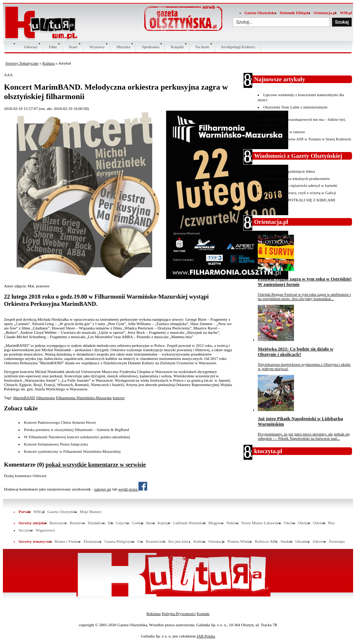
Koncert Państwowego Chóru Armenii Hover (60, 422)
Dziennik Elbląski (295, 13)
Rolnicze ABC (266, 541)
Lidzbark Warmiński (189, 523)
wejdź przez (133, 489)
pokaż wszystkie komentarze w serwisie (96, 465)
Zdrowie (319, 541)
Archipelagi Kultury (238, 47)
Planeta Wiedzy (240, 541)
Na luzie (202, 47)
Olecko (290, 523)
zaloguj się (103, 489)
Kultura (49, 63)
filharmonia (45, 398)
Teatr (73, 47)
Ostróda (319, 523)
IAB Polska (206, 636)
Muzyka (123, 47)
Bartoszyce (59, 523)
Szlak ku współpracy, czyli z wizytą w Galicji (300, 193)
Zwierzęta (337, 541)
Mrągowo (216, 523)
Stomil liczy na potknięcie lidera (289, 171)
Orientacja (216, 541)
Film (53, 47)
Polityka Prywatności (179, 614)
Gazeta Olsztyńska (260, 13)
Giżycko (123, 523)
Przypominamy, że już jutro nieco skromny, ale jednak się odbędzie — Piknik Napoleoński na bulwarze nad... (304, 436)
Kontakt (203, 614)
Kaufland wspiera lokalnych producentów (297, 179)
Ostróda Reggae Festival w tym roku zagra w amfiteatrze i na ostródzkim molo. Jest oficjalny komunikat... (304, 296)
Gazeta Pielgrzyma (119, 541)
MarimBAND (24, 398)
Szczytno (26, 530)
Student (287, 541)
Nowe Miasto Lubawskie (261, 523)
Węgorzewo (45, 530)
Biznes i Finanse (68, 541)
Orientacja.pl (325, 13)
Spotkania (150, 47)
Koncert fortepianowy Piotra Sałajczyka (56, 444)
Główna (31, 47)
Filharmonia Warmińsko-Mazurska (84, 398)
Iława (150, 523)
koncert (119, 398)
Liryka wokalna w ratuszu (284, 132)
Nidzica (232, 523)
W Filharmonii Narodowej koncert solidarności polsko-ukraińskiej (77, 437)
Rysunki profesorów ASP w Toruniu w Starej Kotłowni (307, 139)
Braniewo (77, 523)
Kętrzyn (164, 523)
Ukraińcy (303, 541)
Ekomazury (93, 541)
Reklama (154, 614)
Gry (140, 541)
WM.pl (346, 13)
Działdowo (96, 523)
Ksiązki (177, 47)
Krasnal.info (156, 541)
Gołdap (138, 523)
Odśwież (40, 476)
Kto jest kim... (180, 541)
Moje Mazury (91, 512)
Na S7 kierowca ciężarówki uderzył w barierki (300, 185)
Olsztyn (304, 523)
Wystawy (97, 47)
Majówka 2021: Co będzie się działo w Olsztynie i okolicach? (296, 352)
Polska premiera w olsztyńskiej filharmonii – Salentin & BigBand (76, 430)
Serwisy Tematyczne (22, 63)
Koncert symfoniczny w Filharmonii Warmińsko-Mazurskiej (72, 451)
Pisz (331, 523)
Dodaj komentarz (18, 476)
